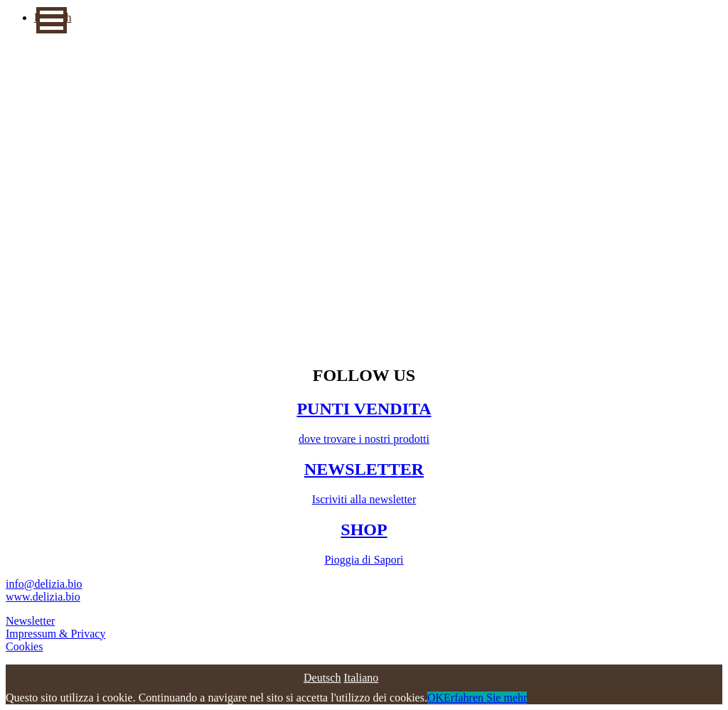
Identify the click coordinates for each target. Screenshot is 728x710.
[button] (52, 20)
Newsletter (30, 621)
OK (435, 698)
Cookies (24, 646)
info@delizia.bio (44, 584)
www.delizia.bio (43, 597)
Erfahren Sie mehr (485, 698)
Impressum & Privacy (55, 634)
